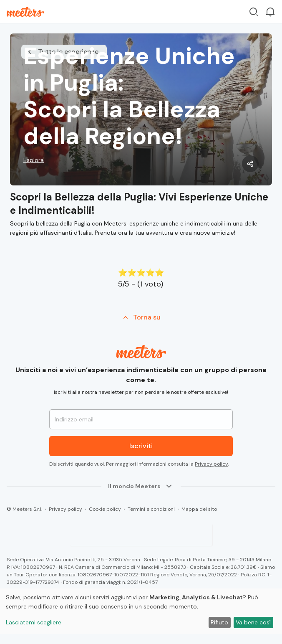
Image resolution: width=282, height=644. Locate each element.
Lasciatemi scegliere (34, 622)
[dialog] (141, 611)
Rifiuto (219, 622)
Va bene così (253, 622)
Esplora (34, 160)
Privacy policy (211, 464)
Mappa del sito (199, 509)
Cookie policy (105, 509)
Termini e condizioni (151, 509)
